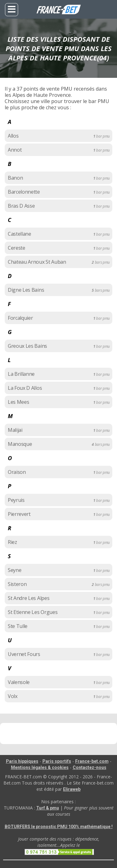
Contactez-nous (90, 767)
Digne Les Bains (26, 290)
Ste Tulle (18, 626)
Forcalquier (20, 318)
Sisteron (17, 584)
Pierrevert (19, 514)
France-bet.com (92, 761)
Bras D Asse (21, 206)
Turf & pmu (48, 808)
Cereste (17, 248)
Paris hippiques (22, 761)
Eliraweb (72, 789)
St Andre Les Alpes (29, 598)
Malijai (15, 430)
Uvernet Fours (24, 654)
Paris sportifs (57, 761)
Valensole (19, 682)
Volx (13, 696)
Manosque (20, 444)
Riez (12, 542)
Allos (13, 136)
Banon (15, 178)
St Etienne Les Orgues (33, 612)
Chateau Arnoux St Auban (37, 262)
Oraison (17, 472)
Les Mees (18, 402)
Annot (15, 150)
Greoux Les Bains (27, 346)
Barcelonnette (24, 192)
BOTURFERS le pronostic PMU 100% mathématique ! (59, 827)
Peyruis (16, 500)
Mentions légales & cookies (40, 767)
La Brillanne (21, 374)
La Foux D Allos (25, 388)
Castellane (19, 234)
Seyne (15, 570)
